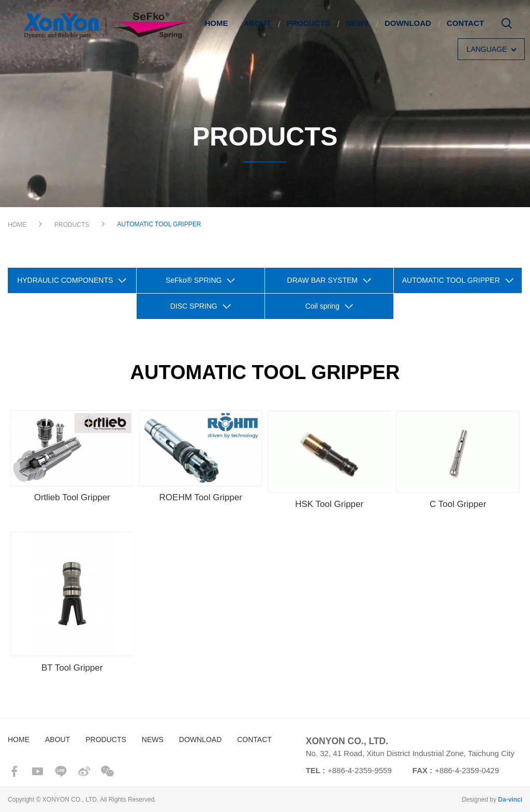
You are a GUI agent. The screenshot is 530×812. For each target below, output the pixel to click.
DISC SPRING (194, 306)
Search (507, 27)
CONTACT (465, 23)
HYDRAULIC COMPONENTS (65, 280)
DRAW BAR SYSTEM (322, 280)
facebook (14, 771)
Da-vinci (510, 800)
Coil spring (322, 306)
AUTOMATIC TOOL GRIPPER (451, 280)
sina (84, 771)
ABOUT (257, 23)
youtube (38, 771)
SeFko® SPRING (194, 280)
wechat (107, 771)
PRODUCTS (308, 23)
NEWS (357, 23)
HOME (216, 23)
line (61, 771)
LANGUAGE (487, 49)
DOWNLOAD (408, 23)
